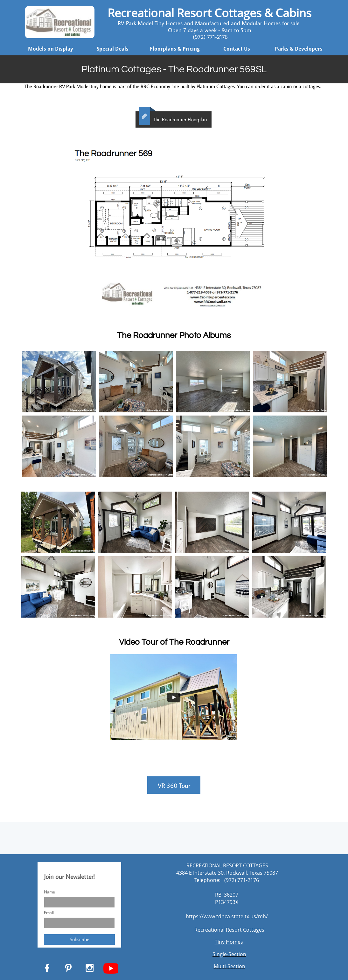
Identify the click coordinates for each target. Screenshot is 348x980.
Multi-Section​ (230, 966)
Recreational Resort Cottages (229, 930)
